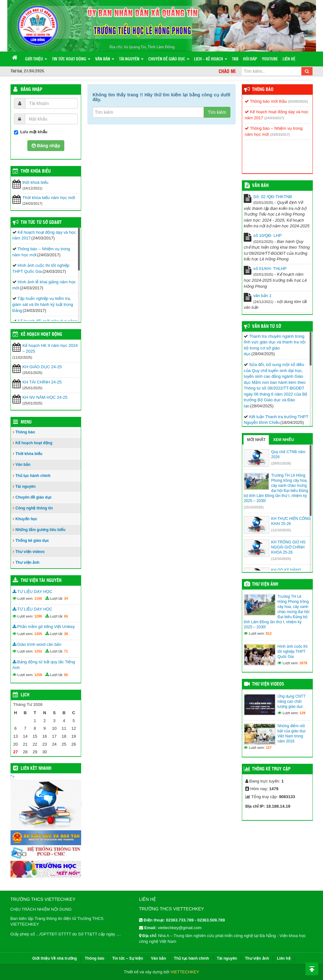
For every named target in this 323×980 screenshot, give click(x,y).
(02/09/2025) (298, 101)
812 (269, 633)
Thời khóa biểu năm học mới (49, 198)
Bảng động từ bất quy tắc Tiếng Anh (44, 665)
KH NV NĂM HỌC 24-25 (45, 397)
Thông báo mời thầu (266, 101)
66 (66, 675)
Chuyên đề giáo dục (169, 59)
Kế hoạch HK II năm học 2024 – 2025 (50, 349)
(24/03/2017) (274, 118)
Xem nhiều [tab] (284, 440)
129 (302, 713)
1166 (38, 598)
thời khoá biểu (36, 182)
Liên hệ (289, 59)
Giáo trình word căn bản (37, 644)
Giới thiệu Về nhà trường (54, 958)
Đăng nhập (32, 90)
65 (66, 616)
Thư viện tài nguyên (41, 581)
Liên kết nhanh (36, 769)
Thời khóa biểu (29, 454)
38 (66, 634)
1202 (38, 651)
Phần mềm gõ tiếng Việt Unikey (44, 627)
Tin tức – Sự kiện (128, 958)
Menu (26, 422)
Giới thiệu (36, 59)
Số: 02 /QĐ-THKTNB (273, 197)
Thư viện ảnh (28, 562)
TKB (235, 59)
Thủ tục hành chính (33, 476)
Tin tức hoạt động (71, 59)
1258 (38, 675)
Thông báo (25, 432)
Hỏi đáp (250, 59)
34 (66, 598)
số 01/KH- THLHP (270, 269)
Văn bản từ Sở (267, 327)
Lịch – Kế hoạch (211, 59)
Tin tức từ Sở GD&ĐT (41, 223)
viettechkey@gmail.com (180, 928)
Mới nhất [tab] (256, 440)
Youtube (270, 59)
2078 (303, 663)
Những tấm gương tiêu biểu (41, 530)
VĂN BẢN (260, 186)
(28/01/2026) (281, 463)
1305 (38, 634)
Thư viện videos (30, 552)
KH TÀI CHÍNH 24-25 (42, 382)
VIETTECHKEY (185, 972)
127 (269, 748)
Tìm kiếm (217, 112)
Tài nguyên (131, 59)
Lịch (25, 695)
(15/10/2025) (254, 507)
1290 (38, 616)
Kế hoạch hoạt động (41, 335)
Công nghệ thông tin (34, 508)
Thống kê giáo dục (32, 541)
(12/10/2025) (281, 530)
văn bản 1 (262, 296)
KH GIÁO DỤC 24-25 (42, 367)
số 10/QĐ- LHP (267, 235)
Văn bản (105, 59)
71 (66, 651)
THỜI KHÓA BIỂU (36, 171)
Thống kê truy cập (271, 769)
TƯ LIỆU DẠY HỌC (32, 592)
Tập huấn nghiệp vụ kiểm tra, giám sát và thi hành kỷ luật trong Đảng (43, 304)
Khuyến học (27, 519)
